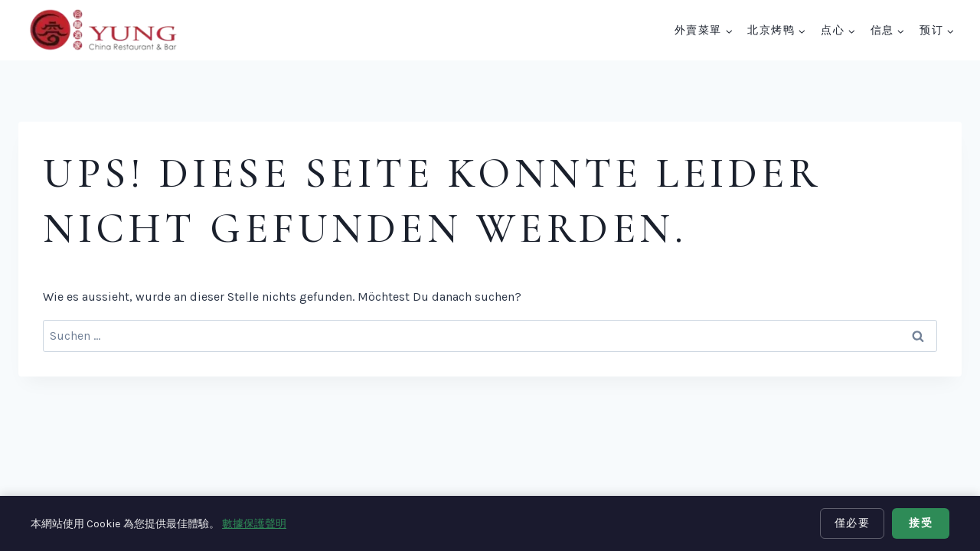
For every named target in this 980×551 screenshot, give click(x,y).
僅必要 (853, 523)
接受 (921, 523)
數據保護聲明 (254, 524)
